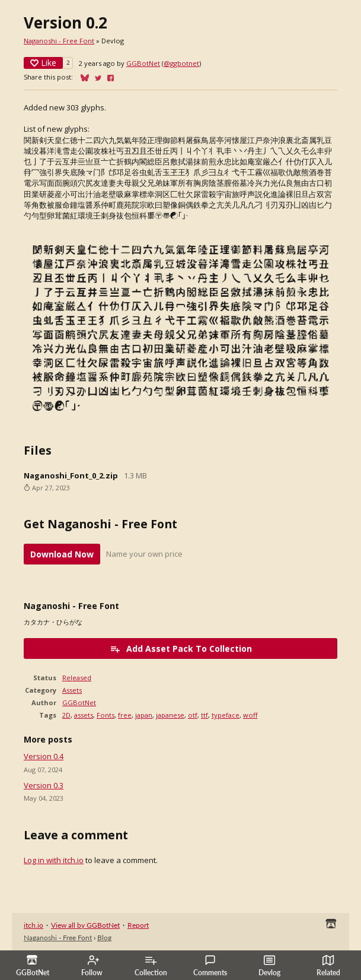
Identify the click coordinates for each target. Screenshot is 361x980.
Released (77, 678)
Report (138, 925)
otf (193, 715)
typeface (226, 715)
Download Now (62, 554)
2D (66, 715)
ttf (205, 715)
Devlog (269, 966)
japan (144, 715)
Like (43, 63)
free (125, 715)
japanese (170, 715)
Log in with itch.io (54, 860)
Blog (104, 938)
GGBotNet (143, 63)
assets (84, 715)
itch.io (33, 925)
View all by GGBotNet (85, 925)
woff (250, 715)
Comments (210, 966)
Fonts (106, 715)
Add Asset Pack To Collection (181, 648)
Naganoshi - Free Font (59, 41)
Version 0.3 (44, 785)
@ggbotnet (181, 63)
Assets (72, 690)
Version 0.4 (44, 756)
